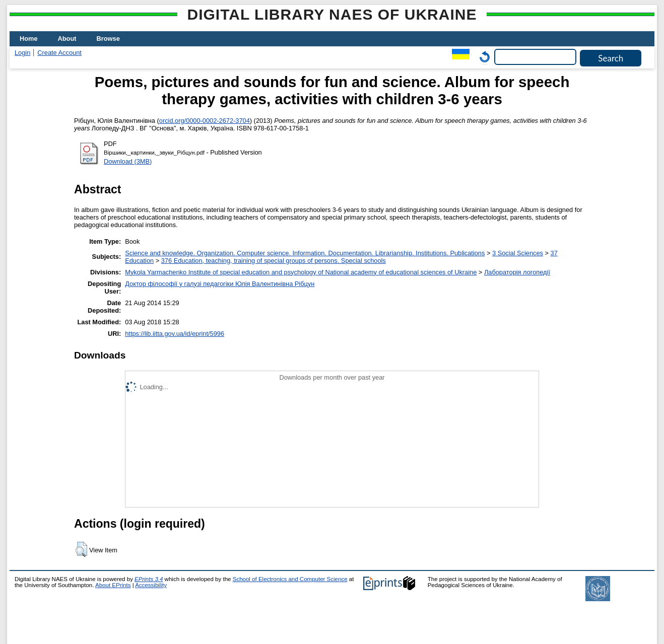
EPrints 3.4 (149, 579)
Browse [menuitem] (108, 39)
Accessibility (151, 585)
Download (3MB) (128, 161)
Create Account (59, 53)
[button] (81, 549)
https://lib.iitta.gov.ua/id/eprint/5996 (175, 334)
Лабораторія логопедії (517, 272)
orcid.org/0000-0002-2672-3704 (205, 121)
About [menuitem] (67, 39)
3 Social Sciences (518, 253)
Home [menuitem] (29, 39)
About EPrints (113, 585)
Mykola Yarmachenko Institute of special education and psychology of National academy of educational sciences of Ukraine (301, 272)
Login (22, 53)
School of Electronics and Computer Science (290, 579)
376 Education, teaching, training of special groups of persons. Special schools (274, 261)
